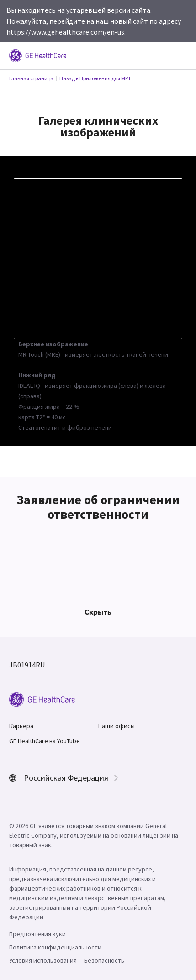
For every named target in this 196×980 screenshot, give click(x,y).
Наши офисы (117, 726)
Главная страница (31, 78)
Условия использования (43, 960)
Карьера (21, 726)
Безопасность (104, 960)
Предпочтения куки (37, 934)
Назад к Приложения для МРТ (95, 78)
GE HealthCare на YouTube (45, 741)
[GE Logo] (38, 55)
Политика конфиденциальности (55, 947)
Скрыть (98, 612)
